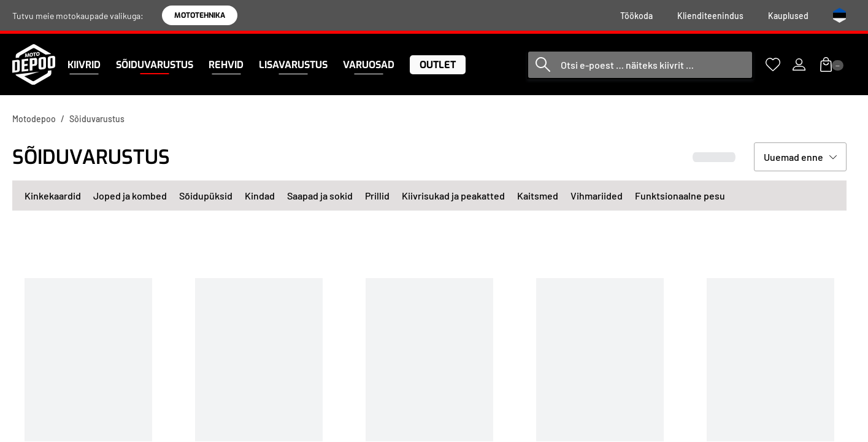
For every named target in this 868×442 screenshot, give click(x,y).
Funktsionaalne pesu (680, 196)
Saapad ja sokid (320, 196)
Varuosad (369, 65)
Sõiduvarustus (155, 65)
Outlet (438, 65)
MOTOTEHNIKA (200, 15)
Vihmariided (597, 196)
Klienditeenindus (710, 16)
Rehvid (226, 65)
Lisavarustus (293, 65)
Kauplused (788, 16)
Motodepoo (34, 119)
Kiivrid (84, 65)
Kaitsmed (538, 196)
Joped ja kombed (130, 196)
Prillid (377, 196)
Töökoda (636, 16)
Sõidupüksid (206, 196)
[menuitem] (636, 16)
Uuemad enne (793, 157)
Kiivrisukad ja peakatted (453, 196)
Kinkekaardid (53, 196)
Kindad (260, 196)
